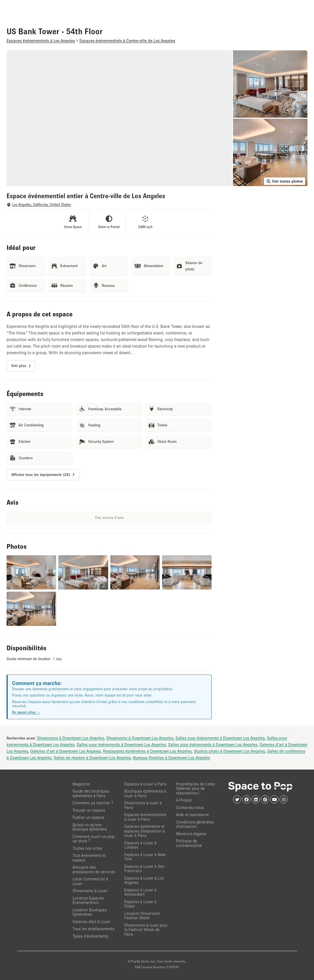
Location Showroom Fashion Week (142, 916)
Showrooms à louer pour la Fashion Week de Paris (146, 930)
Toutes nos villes (87, 848)
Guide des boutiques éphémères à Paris (91, 793)
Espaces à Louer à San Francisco (144, 869)
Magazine (81, 784)
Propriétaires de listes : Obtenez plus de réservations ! (197, 788)
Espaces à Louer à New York (145, 857)
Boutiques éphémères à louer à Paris (145, 793)
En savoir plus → (26, 712)
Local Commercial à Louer (90, 881)
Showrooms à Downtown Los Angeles (70, 738)
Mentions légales (191, 834)
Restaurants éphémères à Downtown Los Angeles (147, 751)
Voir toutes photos (285, 181)
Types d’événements (90, 936)
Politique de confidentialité (189, 843)
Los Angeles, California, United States (41, 205)
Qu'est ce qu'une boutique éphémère (90, 827)
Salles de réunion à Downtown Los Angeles (92, 758)
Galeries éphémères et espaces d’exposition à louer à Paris (145, 831)
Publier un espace (88, 817)
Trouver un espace (89, 810)
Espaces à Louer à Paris (145, 784)
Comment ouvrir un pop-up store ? (94, 839)
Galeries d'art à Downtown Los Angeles (66, 751)
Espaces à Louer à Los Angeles (144, 880)
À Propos (184, 800)
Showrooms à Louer (90, 891)
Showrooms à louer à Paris (143, 805)
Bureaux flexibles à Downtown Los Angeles (172, 758)
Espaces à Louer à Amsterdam (140, 892)
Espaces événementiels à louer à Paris (145, 817)
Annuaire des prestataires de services (94, 869)
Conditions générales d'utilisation (195, 824)
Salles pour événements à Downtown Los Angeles (220, 738)
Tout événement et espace (89, 858)
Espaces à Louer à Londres (140, 845)
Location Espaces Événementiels (88, 900)
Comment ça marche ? (93, 803)
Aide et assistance (192, 815)
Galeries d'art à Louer (91, 922)
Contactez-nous (190, 807)
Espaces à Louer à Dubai (140, 904)
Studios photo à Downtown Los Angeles (229, 751)
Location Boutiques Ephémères (90, 912)
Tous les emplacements (93, 929)
